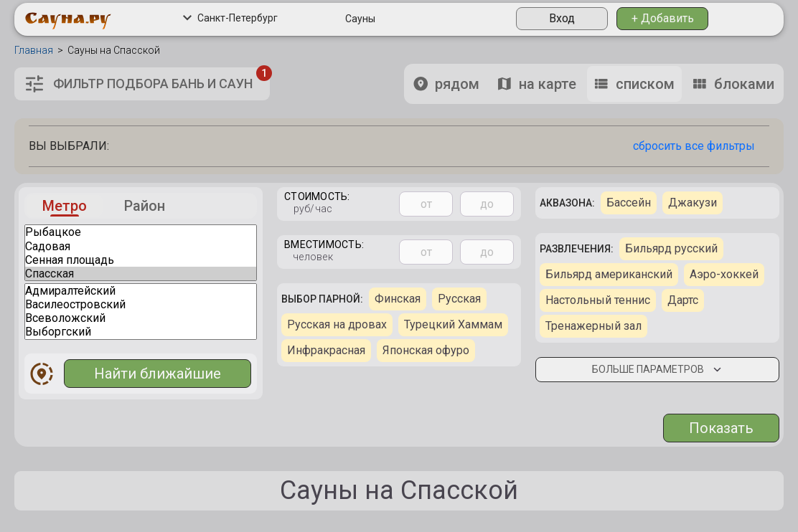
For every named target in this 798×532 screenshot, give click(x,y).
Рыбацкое (141, 232)
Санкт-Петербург (230, 18)
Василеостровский (141, 304)
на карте (537, 84)
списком (634, 84)
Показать (721, 428)
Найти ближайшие (158, 374)
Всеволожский (141, 318)
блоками (733, 84)
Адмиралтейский (141, 291)
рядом (446, 84)
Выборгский (141, 332)
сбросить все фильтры (694, 146)
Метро (65, 206)
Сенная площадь (141, 260)
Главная (34, 50)
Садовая (141, 246)
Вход (562, 18)
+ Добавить (663, 18)
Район (145, 206)
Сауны (360, 19)
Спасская (141, 274)
